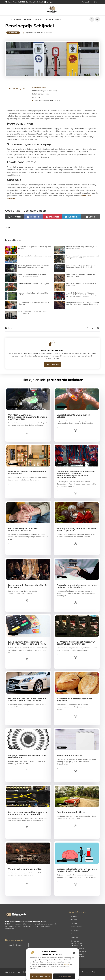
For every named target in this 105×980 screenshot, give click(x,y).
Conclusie (36, 101)
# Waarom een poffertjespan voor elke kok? (74, 704)
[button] (74, 953)
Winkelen (13, 37)
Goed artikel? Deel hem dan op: (47, 105)
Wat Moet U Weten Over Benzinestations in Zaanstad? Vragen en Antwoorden (34, 270)
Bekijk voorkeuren (64, 976)
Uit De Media (15, 19)
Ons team (48, 19)
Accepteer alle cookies (41, 976)
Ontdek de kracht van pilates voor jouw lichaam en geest (81, 252)
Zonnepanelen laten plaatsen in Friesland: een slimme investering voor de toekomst (83, 307)
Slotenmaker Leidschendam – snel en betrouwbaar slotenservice (33, 280)
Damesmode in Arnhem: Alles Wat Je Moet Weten (28, 591)
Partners (27, 19)
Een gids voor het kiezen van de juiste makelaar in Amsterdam (77, 591)
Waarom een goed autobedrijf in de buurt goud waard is (34, 317)
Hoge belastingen (40, 92)
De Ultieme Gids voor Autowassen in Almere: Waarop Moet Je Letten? (27, 704)
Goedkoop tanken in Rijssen (71, 816)
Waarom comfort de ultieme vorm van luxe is (34, 261)
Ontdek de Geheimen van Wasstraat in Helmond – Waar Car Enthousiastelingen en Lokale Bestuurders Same (82, 299)
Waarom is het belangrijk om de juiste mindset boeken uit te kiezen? (77, 874)
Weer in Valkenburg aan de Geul (25, 873)
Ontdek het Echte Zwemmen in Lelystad (34, 288)
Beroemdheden (76, 931)
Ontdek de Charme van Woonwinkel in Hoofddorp (81, 289)
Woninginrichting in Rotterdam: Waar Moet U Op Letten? (76, 534)
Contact (59, 19)
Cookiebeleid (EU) (88, 976)
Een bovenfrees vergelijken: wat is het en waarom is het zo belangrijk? (28, 817)
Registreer (74, 942)
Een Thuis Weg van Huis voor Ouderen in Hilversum (34, 307)
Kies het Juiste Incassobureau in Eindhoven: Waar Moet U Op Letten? (27, 647)
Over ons (38, 19)
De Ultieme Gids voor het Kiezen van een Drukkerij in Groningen (76, 647)
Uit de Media (75, 935)
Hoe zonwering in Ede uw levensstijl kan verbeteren (34, 298)
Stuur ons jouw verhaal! (53, 355)
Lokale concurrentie (40, 98)
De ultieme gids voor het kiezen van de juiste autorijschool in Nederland (81, 270)
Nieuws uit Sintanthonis (69, 760)
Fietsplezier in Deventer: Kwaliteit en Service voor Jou (81, 280)
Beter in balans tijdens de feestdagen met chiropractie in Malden (83, 261)
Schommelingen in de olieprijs (45, 95)
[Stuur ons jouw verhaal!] (53, 348)
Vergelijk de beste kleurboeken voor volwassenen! (27, 761)
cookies (67, 964)
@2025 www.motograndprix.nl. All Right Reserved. (24, 976)
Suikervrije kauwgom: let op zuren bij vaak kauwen (34, 252)
